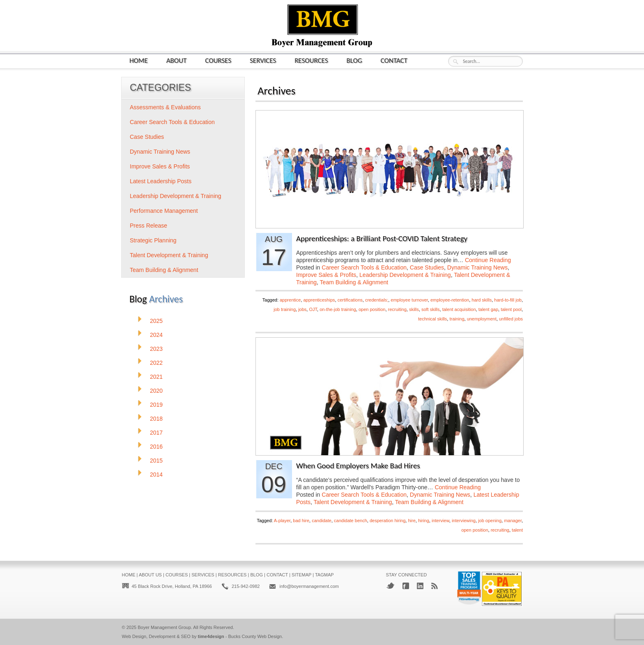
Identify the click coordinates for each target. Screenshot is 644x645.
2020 (156, 391)
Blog (354, 60)
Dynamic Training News (477, 267)
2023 (156, 349)
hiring (424, 521)
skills (414, 309)
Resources (311, 60)
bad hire (301, 521)
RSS (435, 586)
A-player (282, 521)
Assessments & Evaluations (165, 107)
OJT (313, 309)
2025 (156, 321)
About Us (150, 575)
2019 (156, 405)
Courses (218, 60)
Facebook (406, 586)
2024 (156, 335)
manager (513, 521)
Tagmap (324, 575)
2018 (156, 419)
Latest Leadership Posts (161, 181)
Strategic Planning (153, 240)
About (177, 60)
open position (372, 309)
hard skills (482, 300)
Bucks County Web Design (255, 636)
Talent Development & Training (353, 502)
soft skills (431, 309)
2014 (156, 475)
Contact (394, 60)
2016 (156, 447)
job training (285, 309)
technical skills (432, 319)
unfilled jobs (511, 319)
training (457, 319)
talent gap (488, 309)
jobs (302, 309)
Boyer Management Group (164, 627)
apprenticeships (319, 300)
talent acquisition (459, 309)
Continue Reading (488, 260)
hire (412, 521)
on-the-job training (338, 309)
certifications (350, 300)
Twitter (390, 586)
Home (139, 60)
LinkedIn (420, 586)
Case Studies (427, 267)
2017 (156, 433)
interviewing (464, 521)
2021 (156, 377)
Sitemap (301, 575)
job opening (490, 521)
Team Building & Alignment (354, 282)
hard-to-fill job (508, 300)
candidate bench (351, 521)
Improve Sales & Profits (326, 275)
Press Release (148, 226)
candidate (322, 521)
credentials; (377, 300)
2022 (156, 363)
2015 (156, 461)
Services (263, 60)
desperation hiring (388, 521)
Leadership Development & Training (405, 275)
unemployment (482, 319)
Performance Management (164, 211)
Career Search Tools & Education (364, 267)
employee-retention (450, 300)
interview (440, 521)
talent (517, 530)
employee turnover (409, 300)
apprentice (290, 300)
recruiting (397, 309)
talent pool (511, 309)
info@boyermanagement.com (309, 586)
